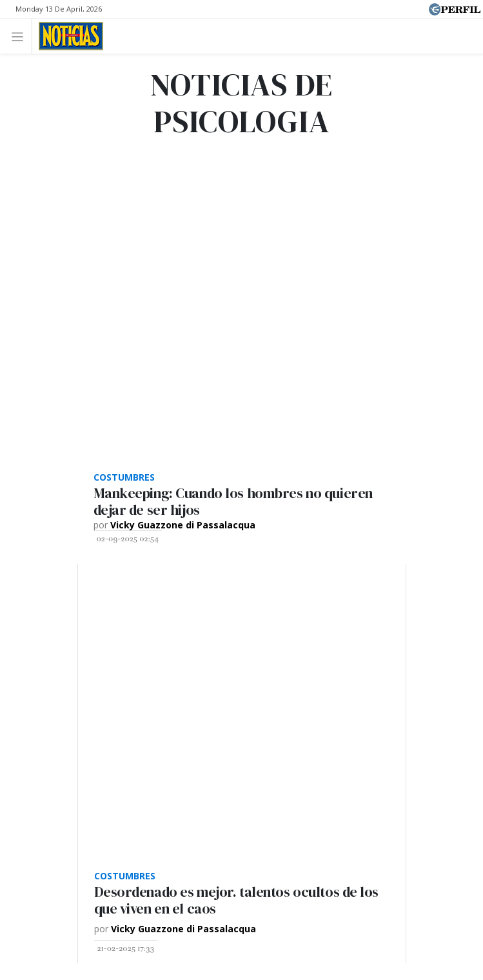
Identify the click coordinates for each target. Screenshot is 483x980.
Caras (121, 623)
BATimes (369, 652)
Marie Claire (181, 623)
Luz (222, 652)
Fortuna (246, 623)
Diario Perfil (61, 623)
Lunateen (308, 652)
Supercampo (123, 652)
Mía (259, 652)
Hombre (302, 623)
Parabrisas (426, 623)
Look (183, 652)
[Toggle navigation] (21, 36)
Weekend (363, 623)
